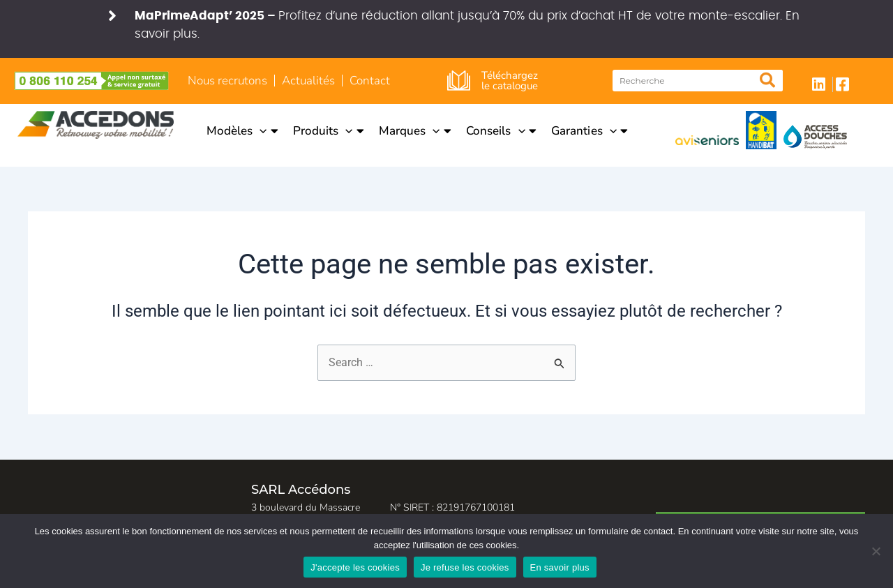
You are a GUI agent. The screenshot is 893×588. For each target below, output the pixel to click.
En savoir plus (560, 567)
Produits (329, 131)
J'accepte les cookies (355, 567)
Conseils (501, 131)
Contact (370, 81)
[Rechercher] (767, 81)
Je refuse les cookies (465, 567)
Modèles (242, 131)
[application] (260, 131)
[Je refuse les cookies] (876, 551)
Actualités (308, 81)
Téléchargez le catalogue (510, 81)
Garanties (590, 131)
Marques (415, 131)
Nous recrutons (227, 81)
